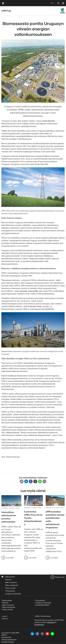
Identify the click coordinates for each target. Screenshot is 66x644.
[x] (42, 634)
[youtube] (47, 634)
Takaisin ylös (60, 577)
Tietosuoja (51, 622)
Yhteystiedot (10, 591)
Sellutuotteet (10, 577)
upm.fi (5, 616)
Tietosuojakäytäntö (9, 640)
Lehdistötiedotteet (42, 605)
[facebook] (37, 634)
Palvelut (8, 580)
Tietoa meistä (10, 588)
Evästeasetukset (8, 642)
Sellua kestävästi (12, 585)
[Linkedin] (26, 481)
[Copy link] (22, 481)
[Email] (44, 481)
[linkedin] (32, 634)
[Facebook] (31, 481)
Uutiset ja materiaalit (13, 594)
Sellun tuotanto (11, 582)
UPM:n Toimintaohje (43, 616)
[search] (58, 3)
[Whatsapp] (40, 481)
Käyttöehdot (6, 637)
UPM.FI (4, 635)
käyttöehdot (39, 625)
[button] (52, 634)
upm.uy (5, 618)
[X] (35, 481)
